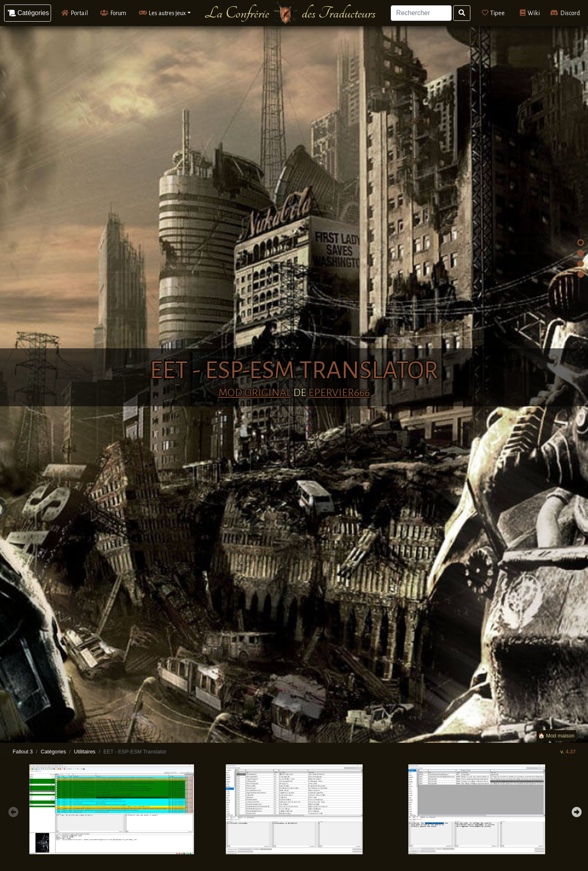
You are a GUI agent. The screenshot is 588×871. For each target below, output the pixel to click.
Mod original (255, 393)
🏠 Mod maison (556, 736)
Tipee (493, 13)
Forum (113, 13)
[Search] (421, 13)
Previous (12, 811)
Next (576, 811)
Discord (565, 13)
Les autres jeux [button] (163, 13)
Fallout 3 (23, 752)
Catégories (53, 752)
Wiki (530, 13)
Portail (75, 13)
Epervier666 (339, 393)
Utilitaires (85, 752)
